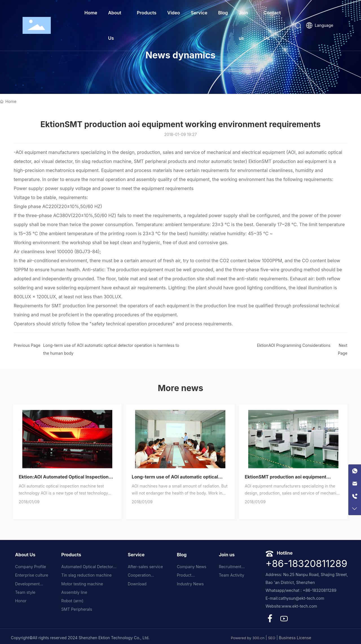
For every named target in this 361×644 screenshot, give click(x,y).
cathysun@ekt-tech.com (301, 598)
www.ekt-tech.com (300, 606)
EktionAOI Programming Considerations (294, 345)
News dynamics (181, 55)
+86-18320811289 (307, 563)
